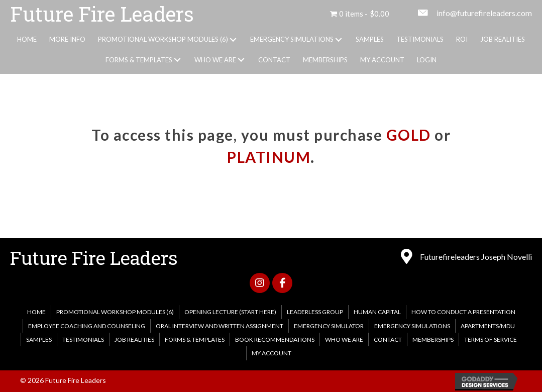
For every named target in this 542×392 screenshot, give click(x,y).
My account (272, 353)
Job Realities (134, 339)
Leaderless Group (315, 312)
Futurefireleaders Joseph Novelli (476, 257)
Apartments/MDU (488, 326)
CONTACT (388, 339)
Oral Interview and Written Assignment (220, 326)
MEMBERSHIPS (433, 339)
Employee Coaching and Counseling (87, 326)
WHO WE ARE (344, 339)
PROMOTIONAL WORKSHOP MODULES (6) (115, 312)
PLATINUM (269, 157)
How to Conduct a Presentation (463, 312)
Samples (39, 339)
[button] (233, 40)
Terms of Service (491, 339)
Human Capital (377, 312)
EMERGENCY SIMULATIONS (412, 326)
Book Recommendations (275, 339)
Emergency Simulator (329, 326)
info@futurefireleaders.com (484, 13)
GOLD (409, 135)
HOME (36, 312)
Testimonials (83, 339)
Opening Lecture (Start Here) (230, 312)
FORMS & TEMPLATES (195, 339)
